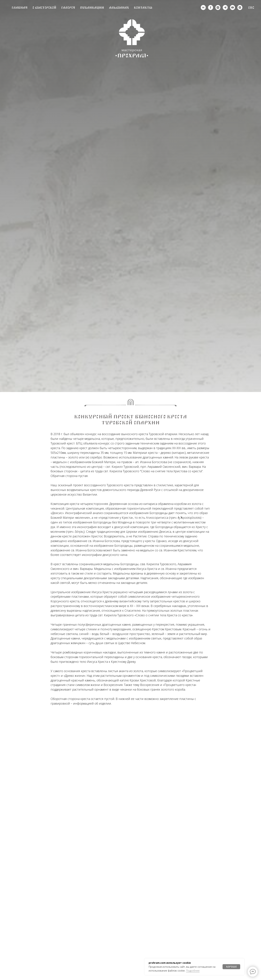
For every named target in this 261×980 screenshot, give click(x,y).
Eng (251, 8)
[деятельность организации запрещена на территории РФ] (211, 7)
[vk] (203, 7)
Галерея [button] (68, 8)
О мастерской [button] (44, 8)
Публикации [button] (92, 8)
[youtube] (233, 7)
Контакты (143, 8)
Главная (20, 8)
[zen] (240, 7)
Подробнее (193, 971)
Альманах (119, 8)
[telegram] (225, 7)
